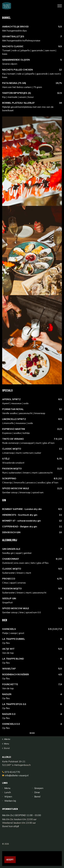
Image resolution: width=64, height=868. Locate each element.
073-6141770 (11, 772)
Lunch (8, 792)
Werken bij (10, 801)
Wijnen (8, 797)
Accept (10, 860)
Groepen (39, 788)
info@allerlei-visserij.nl (15, 775)
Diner (37, 792)
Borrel (37, 797)
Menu (7, 788)
